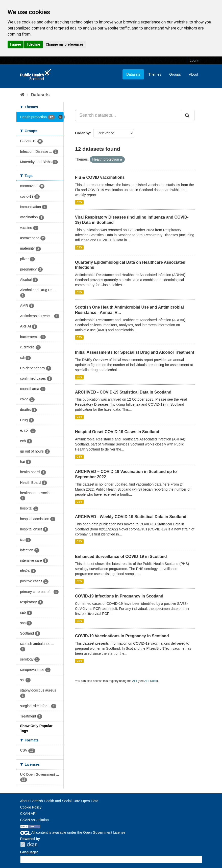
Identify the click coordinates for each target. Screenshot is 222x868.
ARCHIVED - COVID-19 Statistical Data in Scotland (123, 392)
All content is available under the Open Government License (73, 832)
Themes (155, 74)
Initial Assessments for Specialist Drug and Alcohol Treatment (135, 352)
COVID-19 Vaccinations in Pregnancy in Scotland (122, 636)
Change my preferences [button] (65, 44)
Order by (82, 133)
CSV (79, 202)
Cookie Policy (31, 807)
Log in (195, 60)
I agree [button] (16, 44)
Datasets (133, 74)
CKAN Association (35, 820)
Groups (175, 74)
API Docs (151, 681)
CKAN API (28, 814)
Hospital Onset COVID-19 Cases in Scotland (117, 432)
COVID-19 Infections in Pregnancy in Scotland (119, 596)
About (194, 74)
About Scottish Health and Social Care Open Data (59, 801)
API (134, 681)
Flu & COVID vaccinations (100, 177)
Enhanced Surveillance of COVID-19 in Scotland (121, 557)
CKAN (29, 844)
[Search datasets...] (128, 115)
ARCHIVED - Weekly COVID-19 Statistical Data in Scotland (131, 517)
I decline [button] (33, 44)
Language (29, 852)
